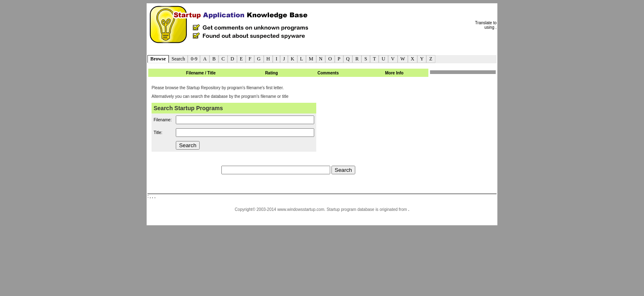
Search (178, 59)
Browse (158, 59)
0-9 (194, 59)
